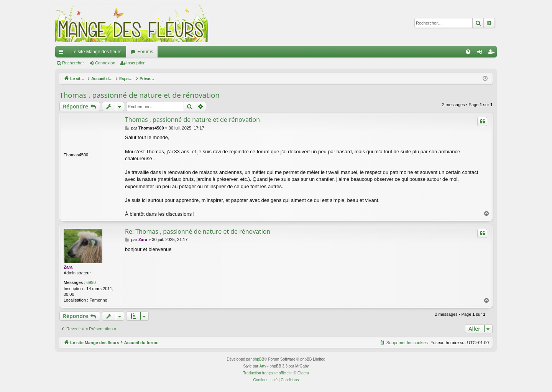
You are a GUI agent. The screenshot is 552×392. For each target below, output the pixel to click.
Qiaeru (303, 373)
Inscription (136, 63)
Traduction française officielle (268, 373)
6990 (91, 282)
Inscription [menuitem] (493, 53)
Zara (68, 267)
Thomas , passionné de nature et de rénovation (140, 95)
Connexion (105, 63)
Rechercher (73, 63)
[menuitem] (468, 52)
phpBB (258, 359)
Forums (145, 52)
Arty (263, 366)
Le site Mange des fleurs (96, 52)
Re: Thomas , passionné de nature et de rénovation (198, 231)
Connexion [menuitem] (481, 53)
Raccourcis (62, 53)
